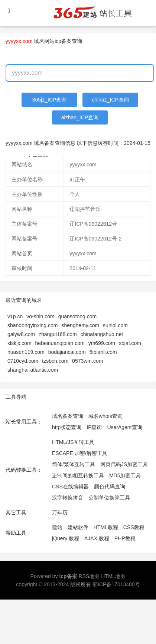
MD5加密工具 (125, 475)
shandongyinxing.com (32, 325)
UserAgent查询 (124, 427)
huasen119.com (26, 352)
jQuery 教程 (66, 538)
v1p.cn (15, 316)
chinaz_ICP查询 (110, 100)
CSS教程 (134, 527)
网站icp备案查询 (63, 41)
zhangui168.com (58, 334)
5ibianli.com (103, 352)
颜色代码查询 (110, 487)
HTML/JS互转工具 (73, 442)
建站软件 (78, 527)
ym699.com (102, 343)
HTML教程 (106, 527)
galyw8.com (21, 334)
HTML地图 (113, 576)
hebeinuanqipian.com (60, 343)
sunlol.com (115, 325)
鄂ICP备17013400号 (116, 584)
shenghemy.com (80, 325)
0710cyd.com (23, 361)
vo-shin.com (40, 316)
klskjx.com (19, 343)
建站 (57, 527)
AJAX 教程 (97, 538)
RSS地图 (89, 576)
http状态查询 (67, 427)
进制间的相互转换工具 (78, 475)
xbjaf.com (130, 343)
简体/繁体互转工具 (74, 464)
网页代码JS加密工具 (124, 464)
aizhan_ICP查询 (80, 117)
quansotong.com (78, 316)
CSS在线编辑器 (70, 487)
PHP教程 (125, 538)
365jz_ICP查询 (50, 100)
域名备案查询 (68, 416)
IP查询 (94, 427)
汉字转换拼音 (68, 498)
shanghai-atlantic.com (33, 370)
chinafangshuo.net (102, 334)
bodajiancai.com (67, 352)
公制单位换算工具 (109, 498)
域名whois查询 (105, 416)
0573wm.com (87, 361)
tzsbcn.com (55, 361)
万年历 (60, 512)
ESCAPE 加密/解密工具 (80, 453)
